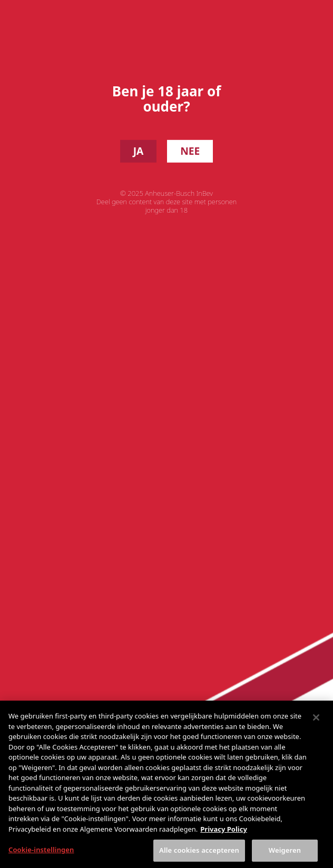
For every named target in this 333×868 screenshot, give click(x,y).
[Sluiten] (316, 723)
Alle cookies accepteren (199, 856)
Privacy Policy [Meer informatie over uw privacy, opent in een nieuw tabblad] (224, 835)
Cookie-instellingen (41, 855)
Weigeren (285, 856)
